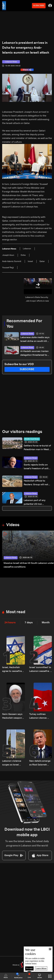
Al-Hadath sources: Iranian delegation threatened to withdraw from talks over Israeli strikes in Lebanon (34, 354)
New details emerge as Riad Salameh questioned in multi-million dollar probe (40, 763)
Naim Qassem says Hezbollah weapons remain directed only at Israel (13, 717)
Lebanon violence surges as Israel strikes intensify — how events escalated (12, 763)
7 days (29, 623)
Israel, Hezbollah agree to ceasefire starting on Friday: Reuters (12, 670)
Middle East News (32, 439)
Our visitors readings (22, 432)
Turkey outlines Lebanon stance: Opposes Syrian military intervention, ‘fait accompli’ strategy (40, 717)
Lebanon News (27, 334)
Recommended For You (24, 324)
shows (40, 976)
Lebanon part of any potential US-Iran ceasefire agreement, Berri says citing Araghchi (37, 503)
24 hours (10, 623)
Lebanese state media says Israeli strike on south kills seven (35, 340)
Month (46, 623)
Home (6, 976)
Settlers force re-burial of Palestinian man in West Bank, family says (37, 448)
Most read (16, 612)
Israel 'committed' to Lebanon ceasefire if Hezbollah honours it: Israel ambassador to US (41, 670)
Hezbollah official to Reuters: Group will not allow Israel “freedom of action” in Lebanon (37, 483)
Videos (13, 525)
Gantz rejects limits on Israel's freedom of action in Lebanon (37, 467)
